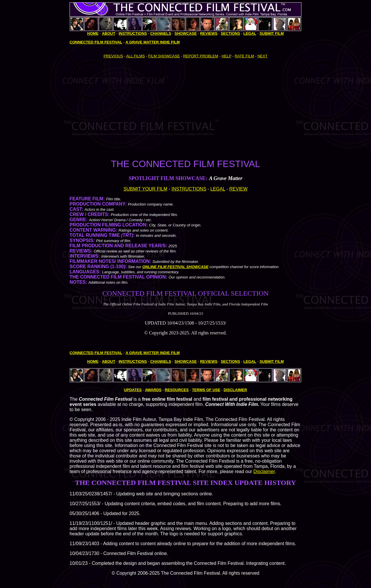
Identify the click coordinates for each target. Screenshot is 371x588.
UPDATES (133, 390)
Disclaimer (264, 471)
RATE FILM (244, 56)
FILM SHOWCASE (164, 56)
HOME (93, 33)
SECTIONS (230, 33)
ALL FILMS (136, 56)
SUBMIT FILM (272, 33)
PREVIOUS (113, 56)
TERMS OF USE (206, 390)
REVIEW (238, 189)
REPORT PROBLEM (201, 56)
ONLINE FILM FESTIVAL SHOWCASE (175, 267)
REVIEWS (209, 33)
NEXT (262, 56)
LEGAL (218, 189)
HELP (226, 56)
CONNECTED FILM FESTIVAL (96, 42)
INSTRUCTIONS (189, 189)
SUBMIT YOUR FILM (145, 189)
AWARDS (153, 390)
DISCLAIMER (235, 390)
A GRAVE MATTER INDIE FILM (153, 42)
